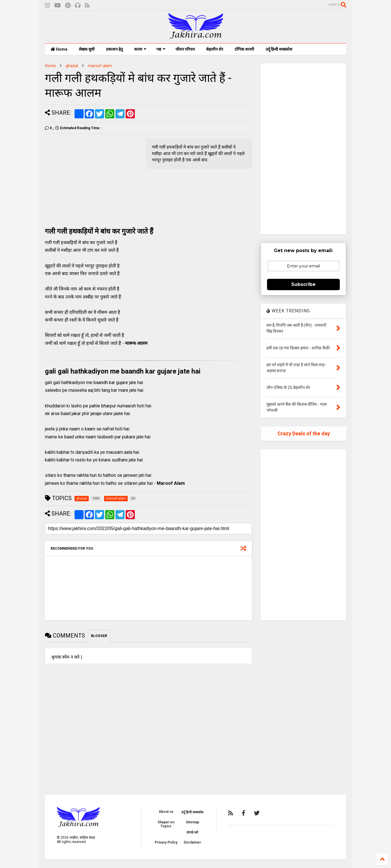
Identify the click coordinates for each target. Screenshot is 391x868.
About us (166, 812)
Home (59, 49)
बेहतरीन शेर (215, 49)
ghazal (72, 66)
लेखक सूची (87, 49)
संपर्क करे (192, 832)
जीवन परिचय (185, 49)
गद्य (161, 49)
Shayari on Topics (166, 824)
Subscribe (303, 284)
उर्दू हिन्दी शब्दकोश (279, 49)
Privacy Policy (166, 842)
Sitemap (192, 822)
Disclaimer (192, 842)
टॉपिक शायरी (244, 49)
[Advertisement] (93, 178)
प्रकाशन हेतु (114, 49)
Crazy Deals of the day (304, 433)
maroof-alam (100, 66)
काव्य (140, 49)
